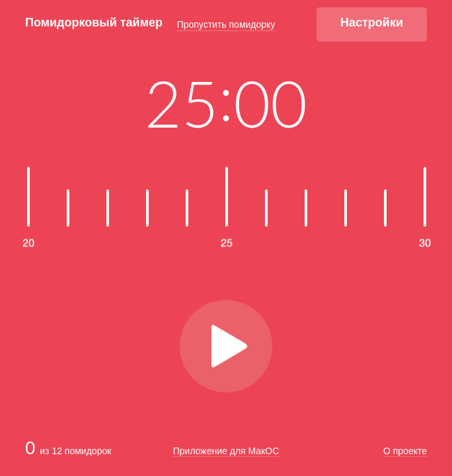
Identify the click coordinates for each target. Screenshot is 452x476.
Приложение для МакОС (226, 451)
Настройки (372, 22)
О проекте (405, 451)
